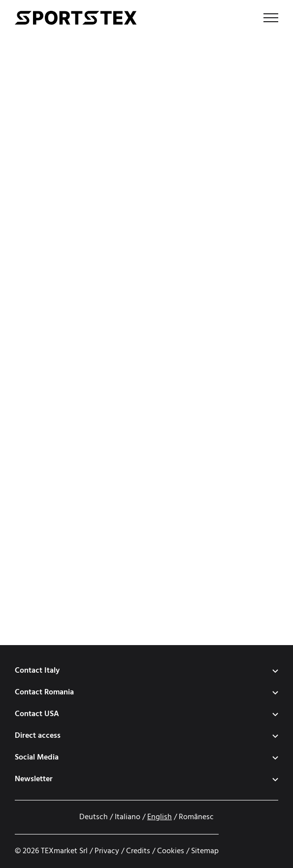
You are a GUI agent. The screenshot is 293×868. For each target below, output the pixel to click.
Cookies (171, 851)
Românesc (196, 817)
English (160, 817)
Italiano (128, 817)
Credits (138, 851)
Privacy (107, 851)
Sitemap (205, 851)
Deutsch (94, 817)
